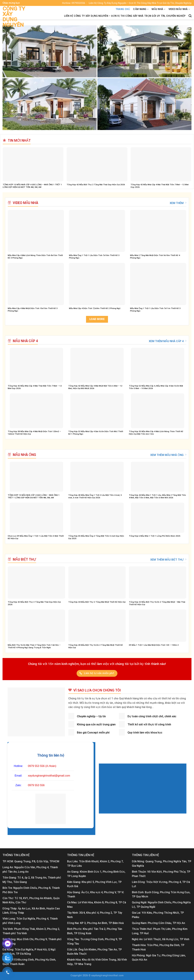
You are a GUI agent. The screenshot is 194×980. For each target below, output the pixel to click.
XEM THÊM (178, 203)
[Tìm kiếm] (190, 16)
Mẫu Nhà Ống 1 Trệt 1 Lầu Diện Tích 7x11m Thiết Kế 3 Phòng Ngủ (155, 310)
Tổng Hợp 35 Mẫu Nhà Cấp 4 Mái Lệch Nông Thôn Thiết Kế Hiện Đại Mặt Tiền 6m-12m (156, 433)
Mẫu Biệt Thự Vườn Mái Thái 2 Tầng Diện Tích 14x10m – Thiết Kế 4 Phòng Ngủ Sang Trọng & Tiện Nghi (34, 646)
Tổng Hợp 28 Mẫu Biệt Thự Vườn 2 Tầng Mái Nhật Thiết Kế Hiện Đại (96, 646)
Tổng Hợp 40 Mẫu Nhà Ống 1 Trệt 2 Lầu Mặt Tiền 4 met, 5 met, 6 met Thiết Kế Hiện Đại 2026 (95, 496)
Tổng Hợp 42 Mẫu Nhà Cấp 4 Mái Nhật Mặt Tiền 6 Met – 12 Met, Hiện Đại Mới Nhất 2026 (95, 387)
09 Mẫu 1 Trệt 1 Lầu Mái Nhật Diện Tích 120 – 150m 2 (154, 645)
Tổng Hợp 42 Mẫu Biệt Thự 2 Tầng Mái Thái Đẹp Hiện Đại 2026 (96, 185)
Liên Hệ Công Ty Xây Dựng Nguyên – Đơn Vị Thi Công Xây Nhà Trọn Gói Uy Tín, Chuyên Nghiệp (125, 16)
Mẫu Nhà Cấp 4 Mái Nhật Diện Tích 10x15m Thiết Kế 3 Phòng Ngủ (33, 310)
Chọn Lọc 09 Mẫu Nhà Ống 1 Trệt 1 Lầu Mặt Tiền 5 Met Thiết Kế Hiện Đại (36, 537)
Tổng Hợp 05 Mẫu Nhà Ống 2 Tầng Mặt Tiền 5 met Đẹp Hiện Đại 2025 (96, 537)
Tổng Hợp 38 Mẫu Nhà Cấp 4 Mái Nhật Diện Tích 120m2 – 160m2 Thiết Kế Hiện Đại (34, 433)
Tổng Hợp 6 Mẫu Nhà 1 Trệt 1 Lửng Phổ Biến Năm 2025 (155, 536)
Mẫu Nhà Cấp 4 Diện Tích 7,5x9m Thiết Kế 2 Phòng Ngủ (95, 308)
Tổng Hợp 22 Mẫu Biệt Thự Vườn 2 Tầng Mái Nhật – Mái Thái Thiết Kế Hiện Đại (157, 603)
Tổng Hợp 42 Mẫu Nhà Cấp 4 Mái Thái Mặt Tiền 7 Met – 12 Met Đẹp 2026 (160, 186)
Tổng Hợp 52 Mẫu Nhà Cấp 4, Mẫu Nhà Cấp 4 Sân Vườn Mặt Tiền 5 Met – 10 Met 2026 (156, 387)
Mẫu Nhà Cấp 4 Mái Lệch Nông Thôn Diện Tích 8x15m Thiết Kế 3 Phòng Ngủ (35, 257)
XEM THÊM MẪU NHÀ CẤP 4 (168, 341)
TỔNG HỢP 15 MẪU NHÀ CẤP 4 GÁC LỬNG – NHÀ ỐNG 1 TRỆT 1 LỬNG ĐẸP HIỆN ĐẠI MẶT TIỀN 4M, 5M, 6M (32, 186)
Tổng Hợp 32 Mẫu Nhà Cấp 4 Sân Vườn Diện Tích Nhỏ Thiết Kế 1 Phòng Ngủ (96, 433)
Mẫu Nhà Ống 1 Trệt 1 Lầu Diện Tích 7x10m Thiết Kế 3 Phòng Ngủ (94, 257)
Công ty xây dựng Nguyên (14, 17)
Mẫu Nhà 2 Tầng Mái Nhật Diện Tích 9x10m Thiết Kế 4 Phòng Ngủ (155, 257)
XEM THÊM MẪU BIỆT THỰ (168, 560)
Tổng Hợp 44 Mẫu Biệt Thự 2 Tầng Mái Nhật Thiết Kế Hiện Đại (97, 602)
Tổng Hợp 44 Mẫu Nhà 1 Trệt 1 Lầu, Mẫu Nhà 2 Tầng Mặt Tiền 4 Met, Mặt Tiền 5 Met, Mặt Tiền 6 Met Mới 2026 (157, 496)
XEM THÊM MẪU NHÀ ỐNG (168, 455)
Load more (97, 319)
